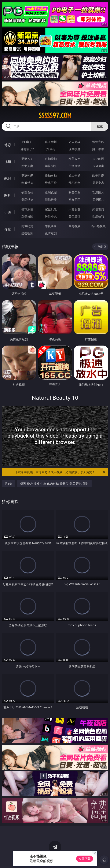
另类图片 (98, 200)
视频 (8, 162)
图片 (8, 195)
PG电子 (27, 142)
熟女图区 (74, 200)
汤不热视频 (98, 226)
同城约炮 (27, 226)
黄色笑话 (74, 216)
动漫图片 (98, 192)
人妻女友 (74, 209)
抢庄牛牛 (98, 149)
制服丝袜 (27, 183)
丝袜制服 (51, 166)
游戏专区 (98, 142)
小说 (8, 212)
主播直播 (74, 166)
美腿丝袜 (27, 200)
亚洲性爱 (27, 176)
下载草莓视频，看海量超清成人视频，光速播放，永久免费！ (61, 472)
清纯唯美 (51, 200)
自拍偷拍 (51, 159)
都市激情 (27, 209)
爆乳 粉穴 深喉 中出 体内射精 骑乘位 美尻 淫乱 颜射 (54, 484)
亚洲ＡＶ (27, 159)
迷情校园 (27, 216)
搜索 (100, 126)
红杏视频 (27, 233)
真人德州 (51, 142)
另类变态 (98, 183)
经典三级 (51, 183)
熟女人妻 (27, 166)
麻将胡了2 (27, 149)
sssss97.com (55, 116)
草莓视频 (74, 226)
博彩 (8, 145)
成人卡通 (74, 176)
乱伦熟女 (74, 183)
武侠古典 (98, 209)
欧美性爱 (98, 176)
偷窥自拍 (27, 192)
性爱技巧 (98, 216)
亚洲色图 (51, 192)
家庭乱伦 (51, 209)
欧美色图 (74, 192)
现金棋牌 (74, 149)
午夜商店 (51, 226)
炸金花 (51, 149)
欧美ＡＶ (74, 159)
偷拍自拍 (51, 176)
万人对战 (74, 142)
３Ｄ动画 (98, 159)
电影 (8, 179)
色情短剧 (51, 233)
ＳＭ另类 (98, 166)
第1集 (8, 484)
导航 (8, 229)
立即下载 (85, 859)
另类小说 (51, 216)
